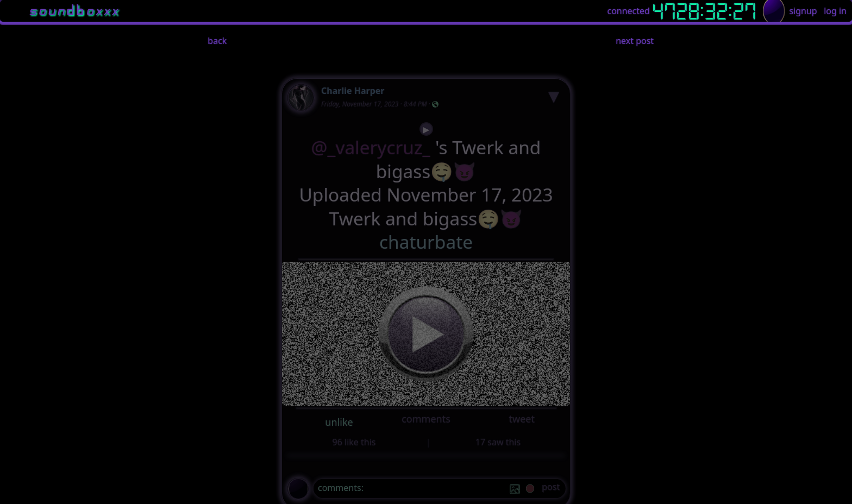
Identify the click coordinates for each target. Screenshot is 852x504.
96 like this (354, 442)
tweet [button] (521, 419)
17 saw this (498, 442)
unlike (339, 422)
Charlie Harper (353, 91)
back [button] (217, 41)
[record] (530, 490)
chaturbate (426, 242)
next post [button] (635, 41)
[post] (551, 489)
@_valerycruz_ (371, 147)
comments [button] (426, 419)
